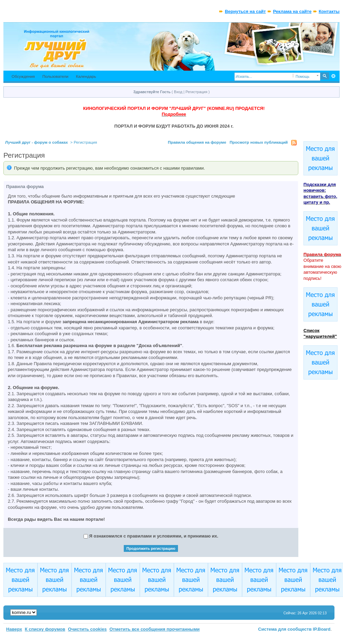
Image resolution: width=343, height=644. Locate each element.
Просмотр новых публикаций (259, 142)
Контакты (329, 11)
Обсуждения (23, 76)
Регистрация (196, 92)
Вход (178, 92)
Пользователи (55, 76)
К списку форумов (45, 629)
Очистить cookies (87, 629)
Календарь (86, 76)
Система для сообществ (285, 629)
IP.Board (322, 629)
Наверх (14, 629)
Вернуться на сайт (245, 11)
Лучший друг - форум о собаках (36, 142)
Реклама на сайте (292, 11)
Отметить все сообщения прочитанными (155, 629)
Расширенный (334, 76)
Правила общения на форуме (197, 142)
